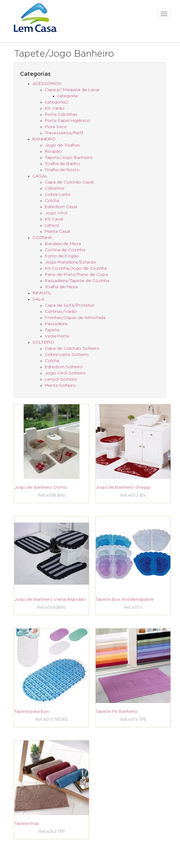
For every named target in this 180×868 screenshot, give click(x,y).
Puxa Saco (56, 127)
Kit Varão (55, 108)
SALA (38, 299)
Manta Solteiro (60, 386)
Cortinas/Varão (61, 312)
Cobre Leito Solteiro (67, 355)
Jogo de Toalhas (62, 145)
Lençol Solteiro (61, 379)
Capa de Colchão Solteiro (72, 349)
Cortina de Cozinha (65, 250)
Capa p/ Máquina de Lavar (72, 90)
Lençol (52, 225)
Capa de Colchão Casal (69, 182)
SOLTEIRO (43, 342)
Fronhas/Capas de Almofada (75, 318)
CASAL (40, 176)
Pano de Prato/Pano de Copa (76, 275)
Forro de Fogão (62, 256)
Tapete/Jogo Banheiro (69, 158)
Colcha (52, 201)
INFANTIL (42, 293)
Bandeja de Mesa (63, 244)
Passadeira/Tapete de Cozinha (77, 281)
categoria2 (56, 102)
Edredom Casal (61, 207)
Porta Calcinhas (61, 115)
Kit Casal (54, 219)
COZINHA (42, 238)
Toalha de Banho (62, 164)
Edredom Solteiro (64, 367)
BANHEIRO (44, 139)
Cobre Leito (58, 195)
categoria (67, 96)
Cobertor (55, 188)
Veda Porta (57, 336)
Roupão (53, 151)
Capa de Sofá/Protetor (70, 305)
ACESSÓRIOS (47, 84)
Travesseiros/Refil (64, 133)
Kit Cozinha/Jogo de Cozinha (76, 268)
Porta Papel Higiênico (67, 121)
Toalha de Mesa (61, 287)
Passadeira (56, 324)
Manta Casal (57, 232)
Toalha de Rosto (62, 170)
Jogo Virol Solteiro (65, 373)
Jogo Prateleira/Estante (70, 262)
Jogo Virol (56, 213)
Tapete (52, 330)
